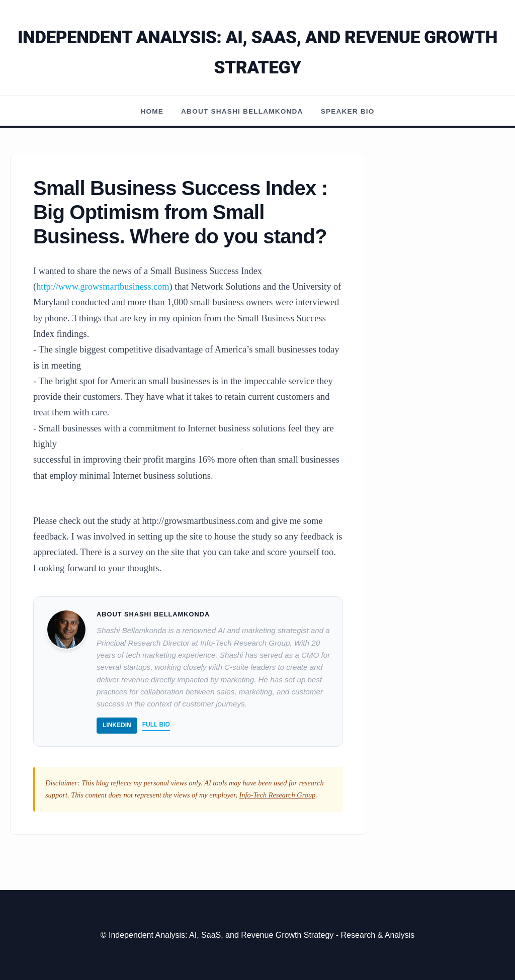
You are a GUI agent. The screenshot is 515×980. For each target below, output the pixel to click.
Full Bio (156, 725)
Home (152, 111)
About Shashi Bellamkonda (242, 111)
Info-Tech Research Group (277, 795)
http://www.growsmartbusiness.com (103, 287)
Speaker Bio (348, 111)
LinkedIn (117, 725)
